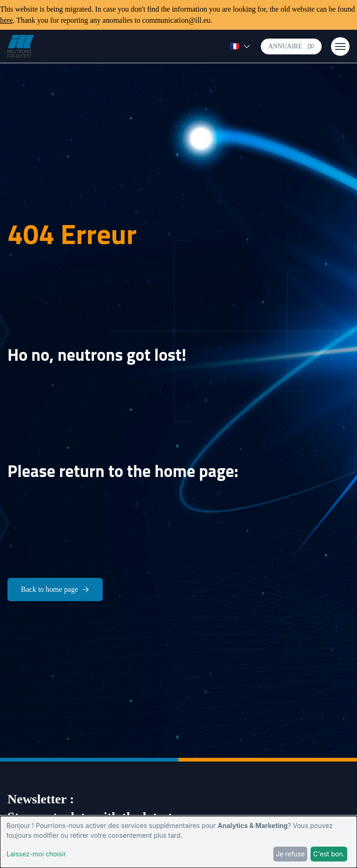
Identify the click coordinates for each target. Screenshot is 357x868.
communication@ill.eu (176, 20)
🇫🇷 (240, 46)
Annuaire (291, 46)
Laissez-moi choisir (36, 854)
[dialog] (178, 842)
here (7, 20)
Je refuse (290, 854)
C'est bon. (329, 854)
